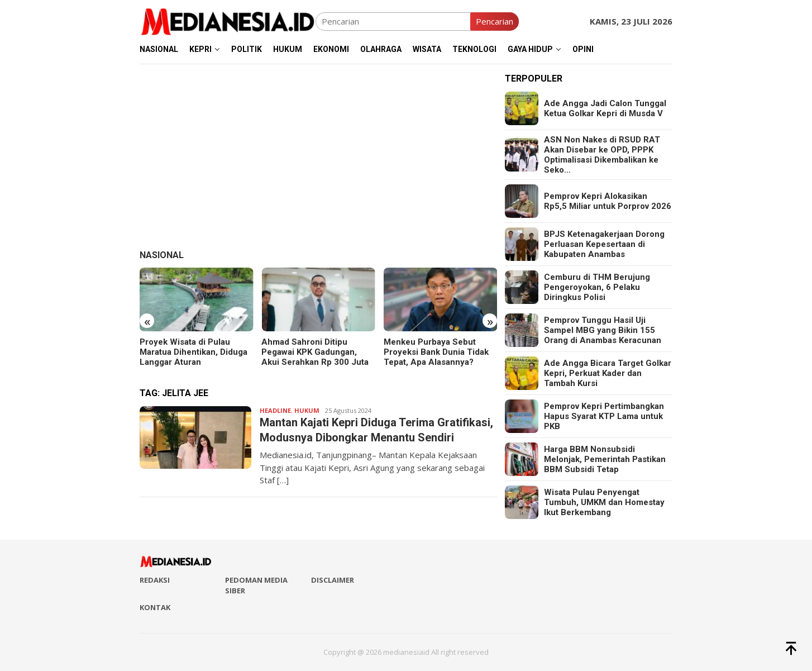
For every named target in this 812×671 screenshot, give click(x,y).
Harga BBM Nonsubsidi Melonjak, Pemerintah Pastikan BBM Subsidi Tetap (605, 459)
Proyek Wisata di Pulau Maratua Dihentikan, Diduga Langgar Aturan (194, 352)
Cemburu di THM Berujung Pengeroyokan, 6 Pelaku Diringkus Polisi (597, 287)
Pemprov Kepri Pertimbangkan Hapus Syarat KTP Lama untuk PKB (604, 416)
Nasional (162, 255)
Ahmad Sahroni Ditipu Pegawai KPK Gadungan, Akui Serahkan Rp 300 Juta (315, 352)
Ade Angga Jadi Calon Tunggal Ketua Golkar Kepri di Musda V (605, 108)
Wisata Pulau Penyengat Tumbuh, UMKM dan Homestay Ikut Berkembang (604, 502)
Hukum (307, 410)
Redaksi (155, 580)
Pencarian (495, 21)
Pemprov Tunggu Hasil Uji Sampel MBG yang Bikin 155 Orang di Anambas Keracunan (603, 330)
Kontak (155, 607)
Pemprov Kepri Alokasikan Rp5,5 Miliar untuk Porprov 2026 (608, 201)
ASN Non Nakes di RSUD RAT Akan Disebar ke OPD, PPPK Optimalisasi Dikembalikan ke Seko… (602, 155)
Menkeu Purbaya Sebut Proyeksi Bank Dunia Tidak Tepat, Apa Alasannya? (436, 352)
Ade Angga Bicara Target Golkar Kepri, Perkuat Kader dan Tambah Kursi (608, 373)
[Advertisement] (318, 152)
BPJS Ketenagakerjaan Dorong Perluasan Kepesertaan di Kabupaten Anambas (604, 244)
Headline (275, 410)
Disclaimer (333, 580)
